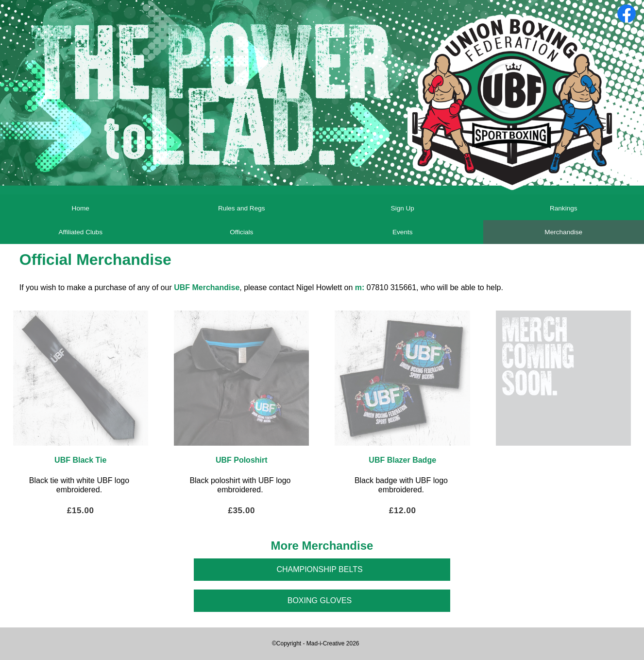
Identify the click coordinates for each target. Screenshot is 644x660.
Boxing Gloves (320, 600)
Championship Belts (319, 569)
